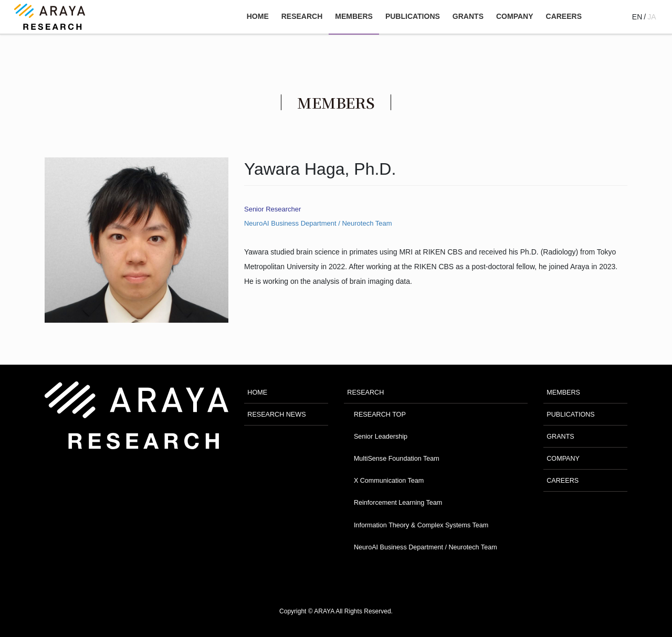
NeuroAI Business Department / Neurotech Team (318, 223)
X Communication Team (389, 481)
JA (652, 17)
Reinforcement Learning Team (398, 503)
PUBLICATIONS (570, 415)
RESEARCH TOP (380, 415)
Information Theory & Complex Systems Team (421, 525)
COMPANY (563, 459)
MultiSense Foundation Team (397, 459)
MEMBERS (563, 392)
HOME (257, 392)
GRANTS (560, 437)
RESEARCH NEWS (276, 415)
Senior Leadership (381, 437)
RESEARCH (365, 392)
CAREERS (563, 481)
